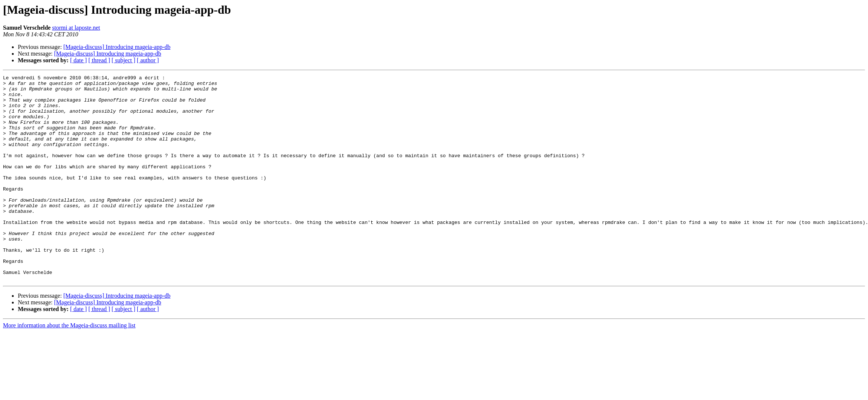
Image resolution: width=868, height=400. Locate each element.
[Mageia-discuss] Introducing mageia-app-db (117, 47)
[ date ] (78, 60)
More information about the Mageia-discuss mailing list (69, 366)
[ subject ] (124, 60)
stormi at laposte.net (76, 28)
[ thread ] (99, 60)
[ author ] (148, 60)
